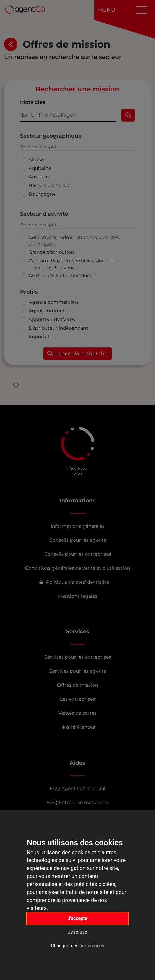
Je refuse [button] (78, 932)
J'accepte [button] (78, 918)
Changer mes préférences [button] (78, 946)
